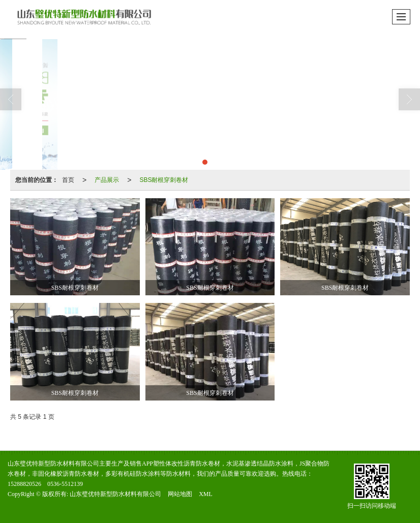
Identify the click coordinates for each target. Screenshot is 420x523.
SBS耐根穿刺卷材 (164, 180)
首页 (68, 180)
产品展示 (107, 180)
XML (206, 494)
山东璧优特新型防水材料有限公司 (115, 494)
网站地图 (180, 494)
